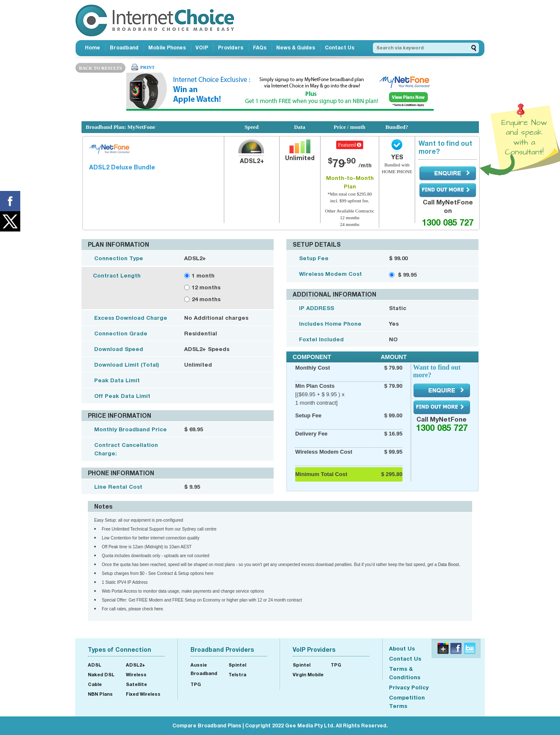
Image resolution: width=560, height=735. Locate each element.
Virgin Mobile (308, 674)
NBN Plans (100, 694)
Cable (95, 684)
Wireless (136, 674)
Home (92, 48)
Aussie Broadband (204, 669)
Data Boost (448, 565)
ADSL (95, 665)
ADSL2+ (136, 665)
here (159, 609)
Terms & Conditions (405, 673)
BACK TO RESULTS (101, 68)
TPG (196, 684)
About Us (402, 648)
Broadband (124, 48)
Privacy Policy (409, 687)
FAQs (260, 48)
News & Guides (296, 48)
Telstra (237, 674)
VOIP (202, 48)
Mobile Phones (167, 48)
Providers (231, 48)
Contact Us (340, 48)
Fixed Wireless (143, 694)
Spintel (237, 665)
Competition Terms (407, 702)
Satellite (136, 684)
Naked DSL (101, 674)
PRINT (147, 67)
